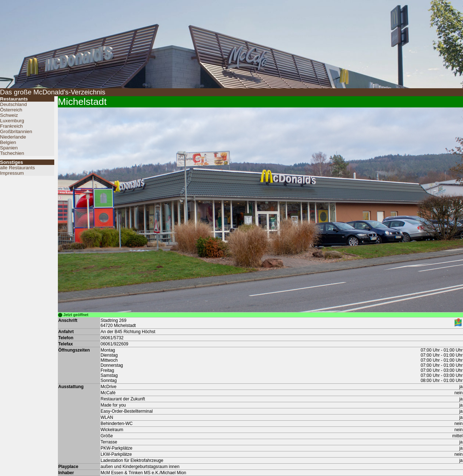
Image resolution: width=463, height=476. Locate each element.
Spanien (9, 148)
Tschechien (12, 153)
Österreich (11, 110)
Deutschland (13, 104)
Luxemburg (12, 121)
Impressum (12, 173)
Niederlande (13, 137)
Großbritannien (16, 131)
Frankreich (11, 126)
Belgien (8, 142)
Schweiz (9, 115)
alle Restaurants (17, 168)
